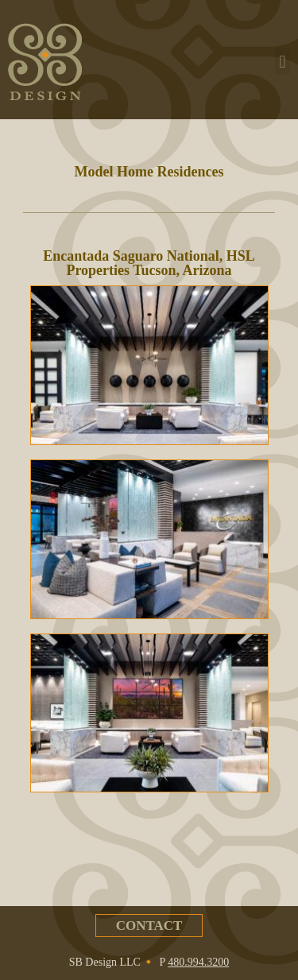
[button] (283, 62)
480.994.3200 (198, 962)
